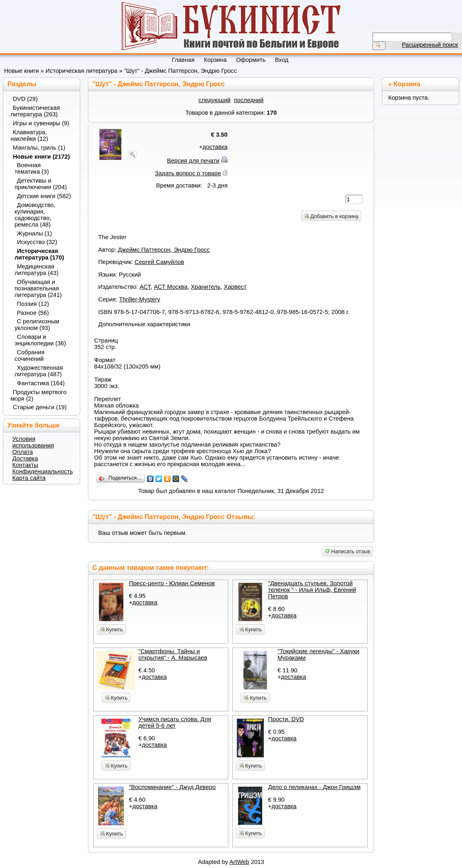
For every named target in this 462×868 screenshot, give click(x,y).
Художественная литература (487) (39, 371)
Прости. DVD (286, 719)
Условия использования (33, 442)
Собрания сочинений (30, 355)
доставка (215, 147)
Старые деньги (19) (40, 407)
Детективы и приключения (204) (41, 184)
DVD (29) (25, 99)
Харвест (235, 287)
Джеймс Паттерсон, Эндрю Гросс (164, 250)
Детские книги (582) (44, 196)
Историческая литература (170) (39, 254)
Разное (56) (33, 313)
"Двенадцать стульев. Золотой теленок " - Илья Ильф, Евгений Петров (312, 590)
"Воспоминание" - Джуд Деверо (172, 787)
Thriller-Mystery (139, 299)
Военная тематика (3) (32, 168)
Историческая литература (82, 71)
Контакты (25, 465)
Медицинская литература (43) (37, 270)
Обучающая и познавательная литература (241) (38, 288)
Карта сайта (29, 478)
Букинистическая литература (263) (35, 111)
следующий (215, 100)
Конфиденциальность (43, 471)
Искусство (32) (37, 242)
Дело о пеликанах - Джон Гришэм (314, 787)
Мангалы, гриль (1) (39, 148)
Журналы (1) (35, 233)
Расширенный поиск (430, 45)
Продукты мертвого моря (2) (39, 395)
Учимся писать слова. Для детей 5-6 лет (175, 722)
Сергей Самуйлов (160, 262)
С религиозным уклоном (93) (37, 325)
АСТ (145, 287)
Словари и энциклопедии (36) (40, 340)
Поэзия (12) (33, 304)
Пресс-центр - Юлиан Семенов (172, 583)
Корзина (407, 84)
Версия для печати (193, 161)
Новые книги (22, 71)
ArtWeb (240, 862)
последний (249, 100)
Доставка (25, 458)
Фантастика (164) (41, 383)
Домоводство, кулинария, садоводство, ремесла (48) (35, 215)
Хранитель (206, 287)
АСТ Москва (171, 287)
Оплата (22, 452)
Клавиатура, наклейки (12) (29, 135)
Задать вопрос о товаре (188, 173)
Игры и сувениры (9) (41, 123)
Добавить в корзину (331, 216)
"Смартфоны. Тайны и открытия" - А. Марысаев (173, 654)
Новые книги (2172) (42, 157)
